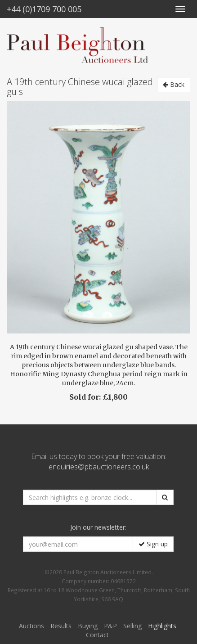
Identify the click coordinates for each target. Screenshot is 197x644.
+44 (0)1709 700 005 (44, 9)
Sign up (153, 544)
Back (174, 84)
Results (61, 626)
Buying (88, 626)
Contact (97, 635)
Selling (132, 626)
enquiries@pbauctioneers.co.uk (99, 467)
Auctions (31, 626)
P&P (110, 626)
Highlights (162, 626)
